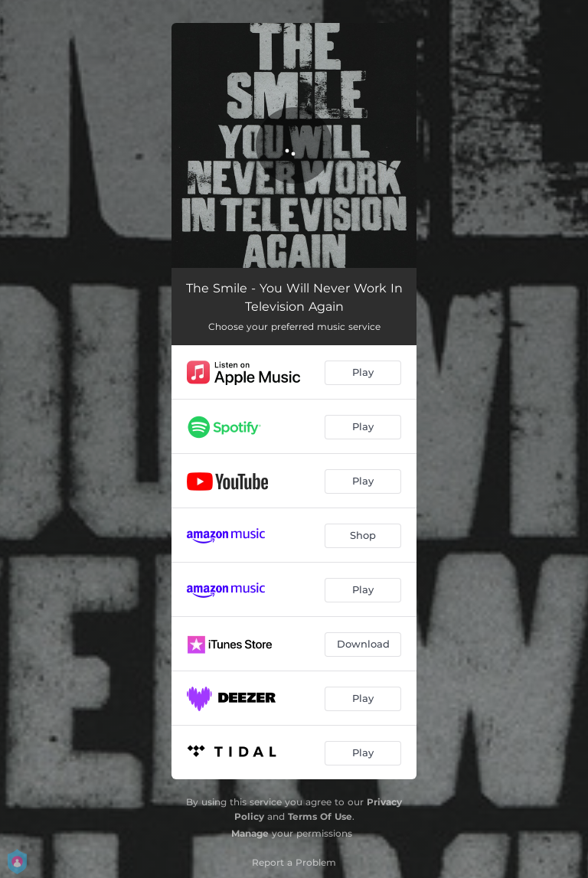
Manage (250, 833)
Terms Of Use (320, 816)
